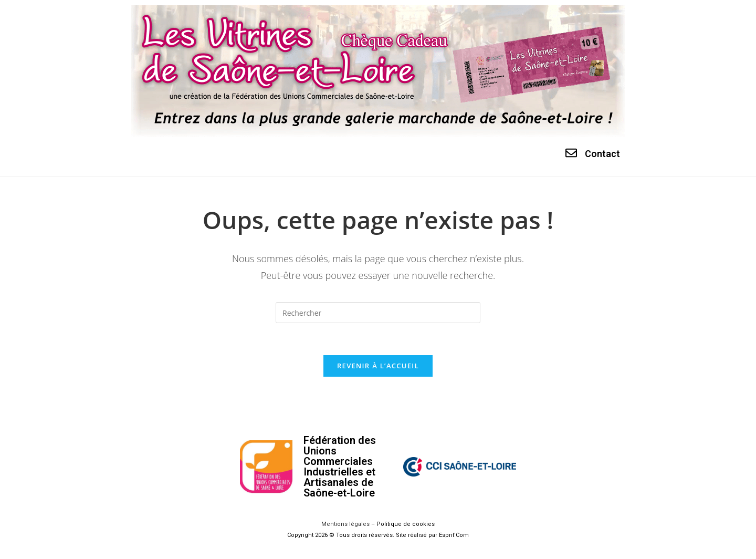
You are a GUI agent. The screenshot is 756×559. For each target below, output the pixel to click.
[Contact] (571, 153)
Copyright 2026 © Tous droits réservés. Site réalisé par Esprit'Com (378, 535)
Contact (602, 154)
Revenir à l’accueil (378, 366)
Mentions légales (345, 524)
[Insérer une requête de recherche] (378, 313)
